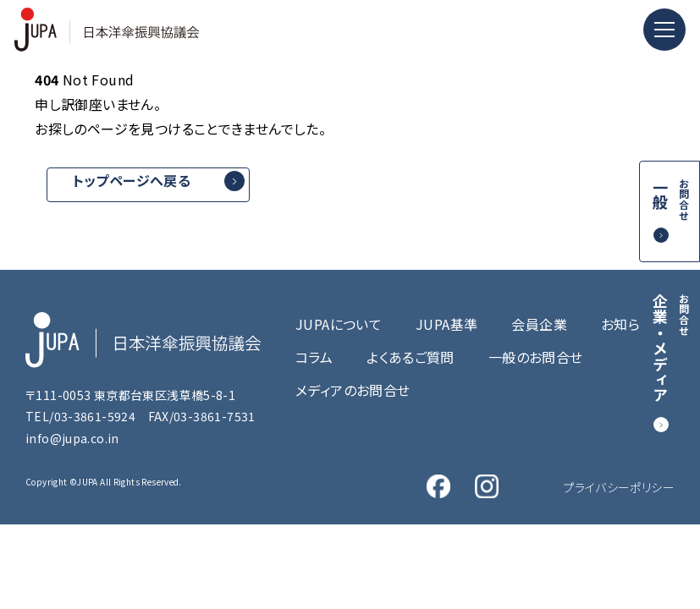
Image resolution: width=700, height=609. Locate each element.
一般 (671, 200)
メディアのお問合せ (353, 390)
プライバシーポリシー (619, 487)
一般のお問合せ (536, 357)
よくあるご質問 (411, 357)
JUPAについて (339, 324)
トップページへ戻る (132, 180)
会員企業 (539, 324)
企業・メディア (671, 348)
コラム (314, 357)
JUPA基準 (446, 324)
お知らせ (627, 324)
